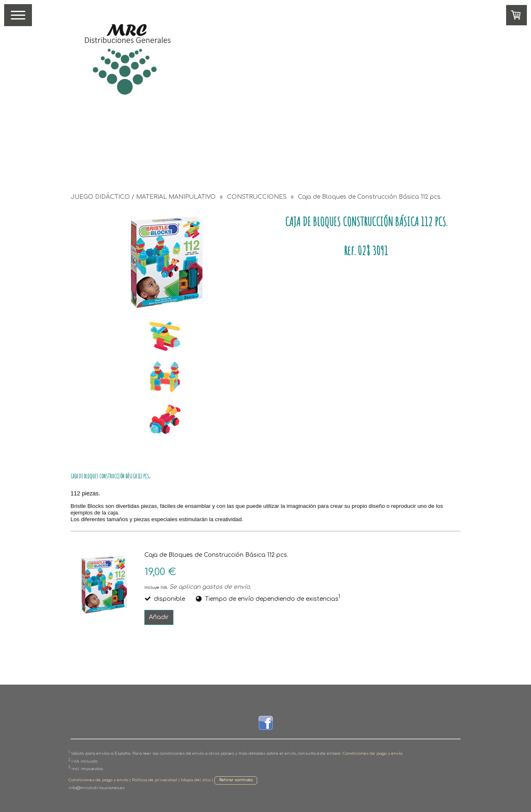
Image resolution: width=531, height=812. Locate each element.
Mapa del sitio (196, 780)
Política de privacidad (155, 780)
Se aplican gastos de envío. (210, 587)
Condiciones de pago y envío (373, 753)
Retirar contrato (236, 780)
